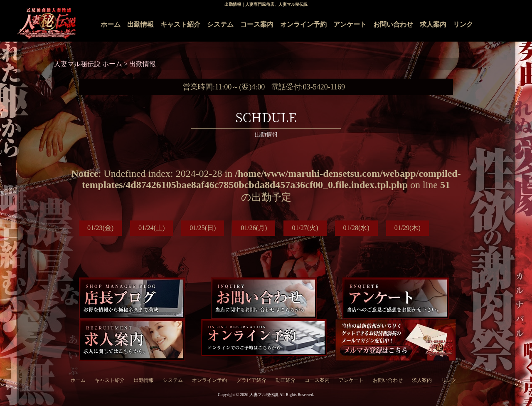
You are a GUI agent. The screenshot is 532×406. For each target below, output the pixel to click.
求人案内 (433, 24)
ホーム (111, 24)
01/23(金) (100, 228)
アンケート (350, 24)
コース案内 (257, 24)
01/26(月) (254, 228)
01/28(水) (356, 228)
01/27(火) (305, 228)
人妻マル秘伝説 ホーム (89, 64)
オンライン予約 (303, 24)
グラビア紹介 (251, 380)
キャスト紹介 (180, 24)
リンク (463, 24)
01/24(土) (151, 228)
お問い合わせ (393, 24)
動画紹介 (286, 380)
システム (220, 24)
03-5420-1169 (324, 87)
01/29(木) (408, 228)
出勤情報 (140, 24)
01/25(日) (203, 228)
